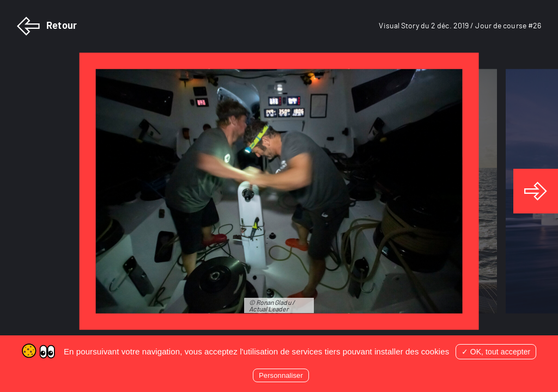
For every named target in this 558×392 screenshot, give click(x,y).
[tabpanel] (279, 191)
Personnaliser (281, 375)
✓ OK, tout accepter (496, 352)
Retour (47, 26)
